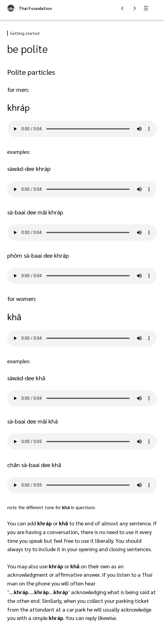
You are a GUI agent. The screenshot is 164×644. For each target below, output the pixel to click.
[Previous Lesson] (122, 8)
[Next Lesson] (135, 8)
